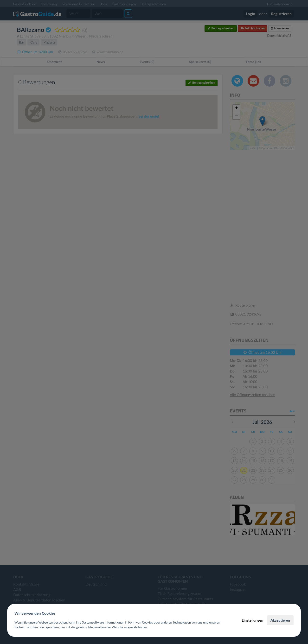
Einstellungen (252, 620)
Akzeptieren (280, 620)
